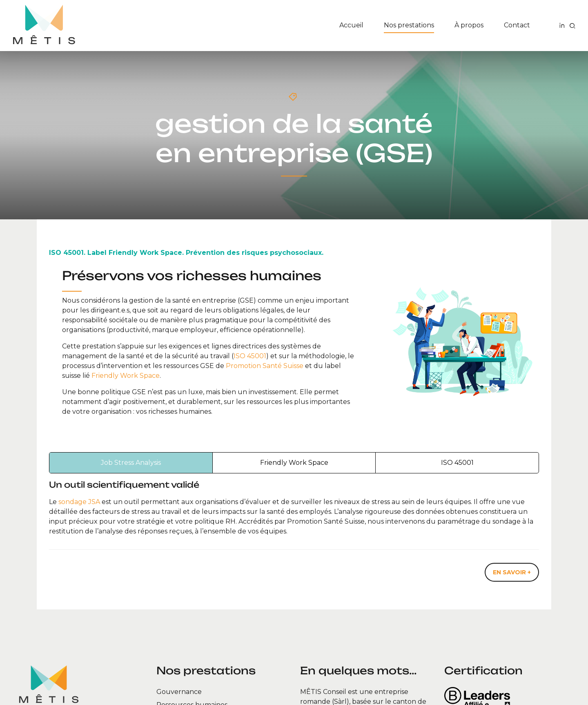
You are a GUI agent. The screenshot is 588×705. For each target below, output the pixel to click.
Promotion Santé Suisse (265, 366)
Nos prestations (409, 25)
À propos (469, 25)
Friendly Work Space (126, 376)
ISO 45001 (250, 356)
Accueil (351, 25)
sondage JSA (79, 502)
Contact (517, 25)
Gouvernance (179, 692)
